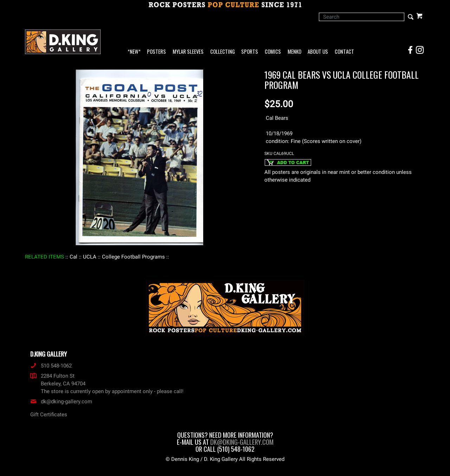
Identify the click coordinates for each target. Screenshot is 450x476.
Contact (344, 52)
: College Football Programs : (133, 257)
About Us (318, 52)
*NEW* (134, 52)
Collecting (223, 52)
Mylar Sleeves (188, 52)
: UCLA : (90, 257)
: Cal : (73, 257)
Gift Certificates (49, 415)
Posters (156, 52)
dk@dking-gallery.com (61, 402)
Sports (250, 52)
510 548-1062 (51, 366)
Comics (273, 52)
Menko (294, 52)
